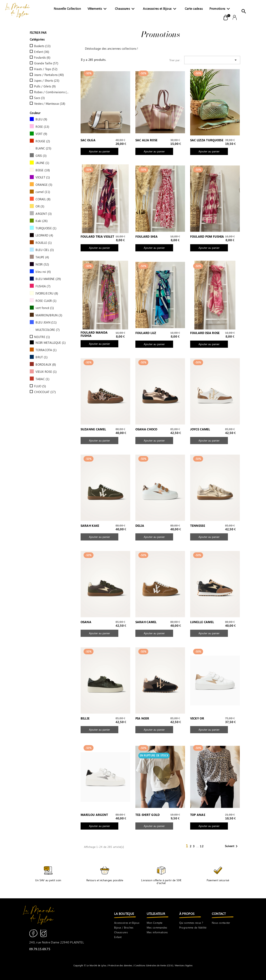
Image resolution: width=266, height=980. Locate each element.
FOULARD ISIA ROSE (205, 333)
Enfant (42, 52)
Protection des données (121, 965)
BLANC (43, 148)
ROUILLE (44, 243)
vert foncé (45, 308)
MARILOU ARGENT (94, 815)
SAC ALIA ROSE (146, 140)
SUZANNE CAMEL (93, 429)
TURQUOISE (46, 228)
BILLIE (85, 719)
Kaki (42, 221)
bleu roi (43, 272)
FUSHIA (43, 286)
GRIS (41, 156)
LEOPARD (44, 235)
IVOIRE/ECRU (47, 293)
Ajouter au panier (99, 151)
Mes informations (157, 932)
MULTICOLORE (48, 330)
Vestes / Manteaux (50, 104)
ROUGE (43, 141)
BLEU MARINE (48, 279)
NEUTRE (42, 337)
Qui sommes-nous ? (191, 923)
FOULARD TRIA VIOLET (97, 237)
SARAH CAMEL (146, 622)
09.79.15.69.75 (40, 949)
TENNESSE (198, 526)
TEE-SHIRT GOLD (148, 815)
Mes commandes (157, 927)
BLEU (41, 119)
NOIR (42, 264)
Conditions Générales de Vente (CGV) (154, 965)
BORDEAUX (46, 364)
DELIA (140, 526)
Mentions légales (183, 965)
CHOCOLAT (45, 392)
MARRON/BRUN (49, 315)
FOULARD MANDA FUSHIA (94, 334)
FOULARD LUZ (146, 333)
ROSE (42, 127)
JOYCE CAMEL (200, 429)
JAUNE (42, 163)
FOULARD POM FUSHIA (207, 237)
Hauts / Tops (46, 69)
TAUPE (42, 257)
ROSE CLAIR (46, 301)
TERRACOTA (46, 350)
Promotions (220, 9)
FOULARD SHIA (146, 237)
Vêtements (98, 9)
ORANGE (44, 185)
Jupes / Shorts (47, 80)
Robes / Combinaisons (52, 92)
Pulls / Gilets (45, 86)
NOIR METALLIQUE (51, 343)
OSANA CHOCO (146, 429)
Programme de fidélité (193, 927)
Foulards (42, 57)
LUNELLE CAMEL (202, 622)
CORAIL (43, 199)
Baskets (42, 46)
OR (40, 206)
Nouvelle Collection (67, 9)
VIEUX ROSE (46, 372)
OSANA (86, 622)
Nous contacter (221, 923)
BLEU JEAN (46, 322)
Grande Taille (46, 63)
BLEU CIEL (45, 250)
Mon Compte (155, 923)
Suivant (232, 846)
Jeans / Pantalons (49, 75)
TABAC (42, 379)
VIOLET (43, 177)
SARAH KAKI (90, 526)
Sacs (39, 98)
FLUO (40, 386)
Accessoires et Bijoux (160, 9)
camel (43, 192)
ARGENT (44, 214)
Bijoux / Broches (124, 927)
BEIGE (43, 170)
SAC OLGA (88, 140)
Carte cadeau (194, 9)
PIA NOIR (142, 719)
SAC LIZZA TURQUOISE (207, 140)
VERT (41, 134)
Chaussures (126, 9)
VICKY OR (197, 719)
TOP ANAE (198, 815)
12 (202, 846)
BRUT (41, 357)
